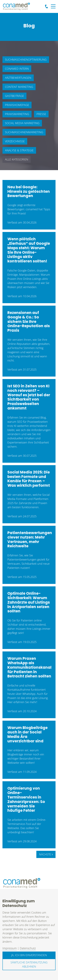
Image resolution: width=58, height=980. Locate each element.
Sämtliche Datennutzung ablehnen (29, 964)
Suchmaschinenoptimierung (26, 60)
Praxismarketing (17, 114)
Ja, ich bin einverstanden (29, 955)
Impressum (10, 948)
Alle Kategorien (17, 159)
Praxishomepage (17, 105)
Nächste (46, 854)
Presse (41, 114)
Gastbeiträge (14, 96)
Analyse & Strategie (19, 150)
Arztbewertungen (18, 78)
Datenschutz (28, 948)
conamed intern (17, 69)
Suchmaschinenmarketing (24, 132)
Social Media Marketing (22, 123)
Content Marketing (19, 87)
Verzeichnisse (15, 141)
